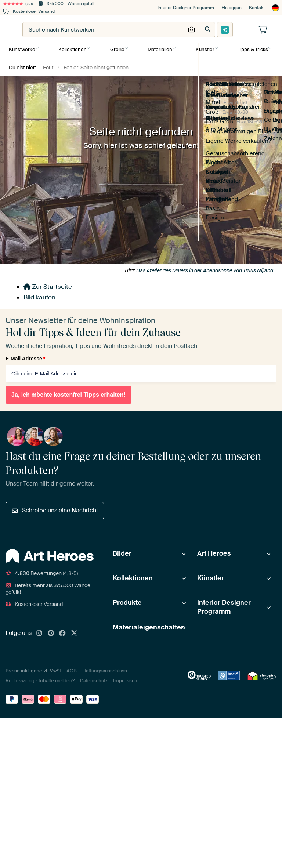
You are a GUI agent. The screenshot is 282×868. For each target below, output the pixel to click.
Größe (117, 48)
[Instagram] (39, 632)
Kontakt (257, 8)
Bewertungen (42, 572)
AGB (72, 669)
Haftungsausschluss (105, 669)
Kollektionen (72, 48)
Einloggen (232, 8)
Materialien (159, 48)
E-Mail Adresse (25, 357)
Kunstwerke (22, 48)
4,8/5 (21, 4)
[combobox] (147, 30)
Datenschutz (94, 679)
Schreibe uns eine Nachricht (55, 509)
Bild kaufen (39, 296)
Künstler (204, 48)
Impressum (126, 679)
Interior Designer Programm (186, 8)
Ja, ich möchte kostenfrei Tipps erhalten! (68, 393)
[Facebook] (62, 632)
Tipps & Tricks (251, 48)
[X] (74, 632)
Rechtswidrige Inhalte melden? (40, 679)
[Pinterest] (51, 632)
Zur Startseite (48, 285)
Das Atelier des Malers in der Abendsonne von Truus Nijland (205, 269)
